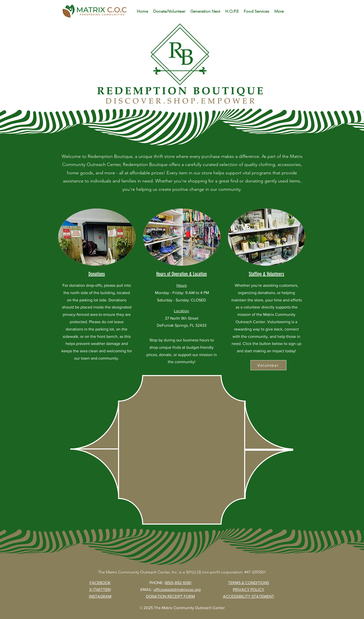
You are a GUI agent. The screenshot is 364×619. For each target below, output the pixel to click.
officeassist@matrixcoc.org (177, 590)
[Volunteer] (268, 365)
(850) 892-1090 (178, 583)
